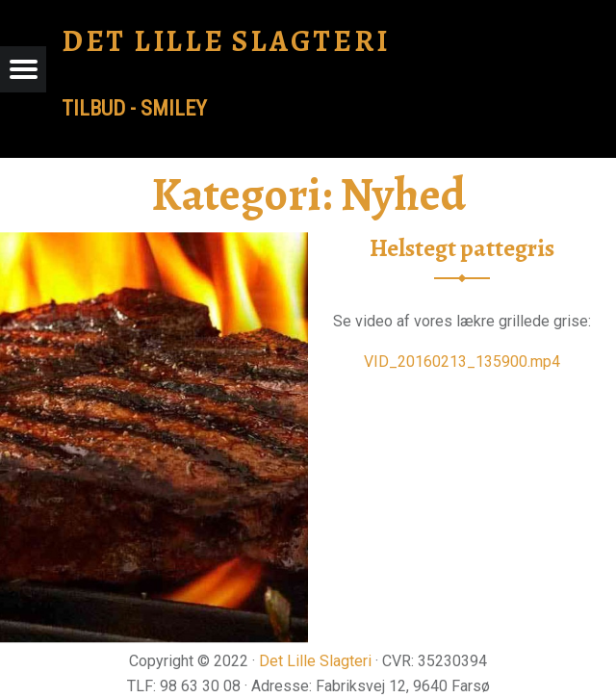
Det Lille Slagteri (315, 661)
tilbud (93, 108)
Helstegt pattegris (462, 248)
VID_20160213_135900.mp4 (462, 362)
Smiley (174, 108)
